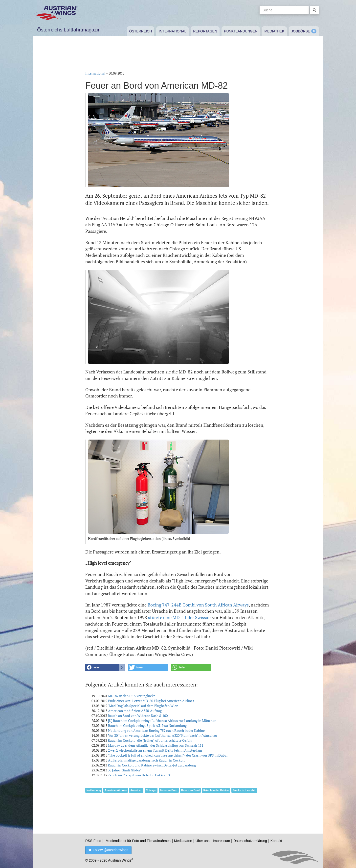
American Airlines (116, 790)
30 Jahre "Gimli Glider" (125, 770)
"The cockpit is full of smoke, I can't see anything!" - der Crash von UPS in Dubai (168, 755)
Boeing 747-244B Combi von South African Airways (198, 605)
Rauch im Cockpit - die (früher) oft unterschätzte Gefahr (150, 740)
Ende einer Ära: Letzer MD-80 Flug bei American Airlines (151, 701)
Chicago (151, 790)
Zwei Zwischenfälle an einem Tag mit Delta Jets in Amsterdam (155, 750)
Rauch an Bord (190, 790)
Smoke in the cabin (245, 790)
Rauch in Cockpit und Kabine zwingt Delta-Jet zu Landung (152, 765)
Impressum (221, 841)
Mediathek (274, 31)
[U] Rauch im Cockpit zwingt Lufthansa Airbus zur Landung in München (162, 721)
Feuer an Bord (169, 790)
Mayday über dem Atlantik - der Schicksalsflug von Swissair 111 (156, 745)
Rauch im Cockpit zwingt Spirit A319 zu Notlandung (147, 725)
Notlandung (94, 790)
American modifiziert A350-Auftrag (135, 711)
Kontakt (276, 841)
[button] (105, 667)
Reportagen (205, 31)
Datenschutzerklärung (250, 841)
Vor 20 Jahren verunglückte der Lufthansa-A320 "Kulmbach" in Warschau (163, 735)
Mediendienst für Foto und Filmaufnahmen (138, 841)
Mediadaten (183, 841)
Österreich (141, 31)
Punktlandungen (241, 31)
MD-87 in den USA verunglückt (131, 696)
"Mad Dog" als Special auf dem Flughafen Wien (143, 706)
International (172, 31)
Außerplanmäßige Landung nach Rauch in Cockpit (146, 760)
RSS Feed (93, 841)
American (136, 790)
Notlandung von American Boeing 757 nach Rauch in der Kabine (156, 730)
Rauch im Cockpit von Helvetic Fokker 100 (139, 775)
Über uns (203, 841)
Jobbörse (301, 31)
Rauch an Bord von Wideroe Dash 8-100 (138, 716)
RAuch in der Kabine (216, 790)
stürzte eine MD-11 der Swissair (180, 617)
